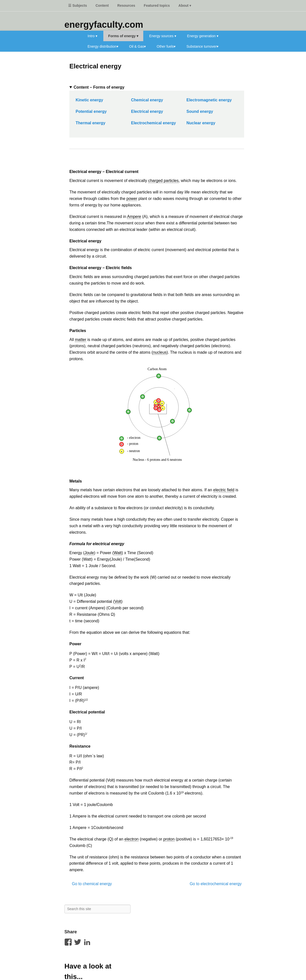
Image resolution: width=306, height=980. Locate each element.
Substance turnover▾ (202, 46)
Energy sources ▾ (163, 36)
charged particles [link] (163, 181)
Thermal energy (90, 123)
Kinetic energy (89, 100)
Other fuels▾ (166, 46)
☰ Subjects (77, 5)
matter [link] (80, 340)
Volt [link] (118, 601)
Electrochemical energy (153, 123)
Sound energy (200, 111)
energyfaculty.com (104, 25)
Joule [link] (89, 553)
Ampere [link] (134, 217)
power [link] (132, 199)
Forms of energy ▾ (123, 36)
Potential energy (91, 111)
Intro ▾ (92, 36)
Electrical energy (95, 66)
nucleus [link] (160, 352)
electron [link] (132, 839)
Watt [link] (118, 553)
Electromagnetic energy (209, 100)
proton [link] (169, 839)
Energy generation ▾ (203, 36)
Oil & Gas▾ (137, 46)
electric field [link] (224, 490)
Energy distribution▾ (103, 46)
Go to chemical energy (92, 884)
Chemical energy (147, 100)
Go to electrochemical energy (216, 884)
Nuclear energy (201, 123)
